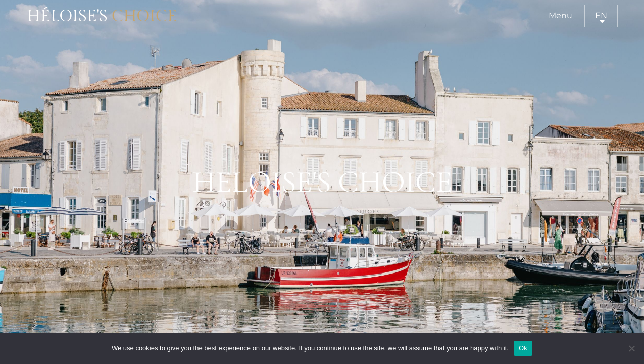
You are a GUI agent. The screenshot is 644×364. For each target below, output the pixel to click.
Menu (560, 15)
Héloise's (102, 16)
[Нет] (631, 348)
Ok (523, 348)
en (601, 15)
